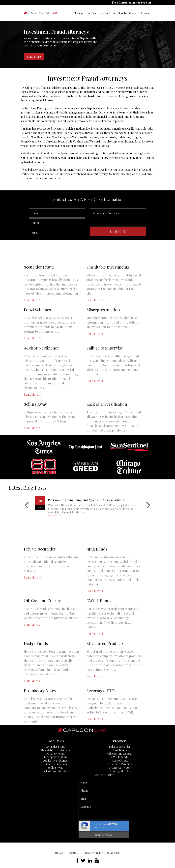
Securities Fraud (55, 762)
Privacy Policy (93, 853)
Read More (34, 56)
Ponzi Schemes (55, 770)
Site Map (59, 853)
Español (145, 13)
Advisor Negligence (55, 776)
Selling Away (55, 783)
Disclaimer (114, 853)
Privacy (170, 827)
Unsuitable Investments (55, 766)
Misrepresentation (55, 773)
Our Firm (91, 13)
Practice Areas (107, 13)
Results (122, 13)
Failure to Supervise (55, 780)
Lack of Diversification (55, 787)
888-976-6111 (144, 3)
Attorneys (78, 13)
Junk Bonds (120, 766)
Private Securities (120, 762)
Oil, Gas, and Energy (120, 770)
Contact (133, 13)
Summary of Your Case (118, 230)
